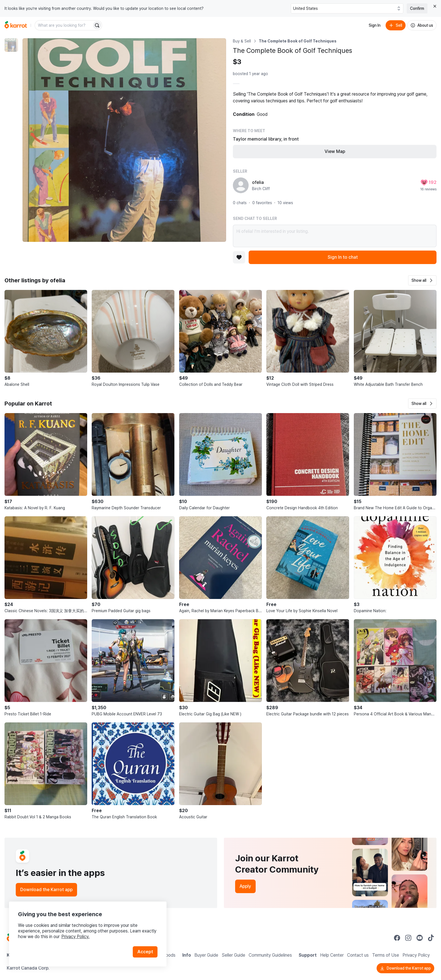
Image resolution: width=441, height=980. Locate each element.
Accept (145, 952)
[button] (422, 280)
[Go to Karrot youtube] (420, 938)
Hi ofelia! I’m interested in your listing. (335, 236)
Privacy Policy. (75, 937)
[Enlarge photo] (124, 140)
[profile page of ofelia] (241, 185)
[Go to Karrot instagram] (408, 938)
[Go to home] (16, 25)
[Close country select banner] (435, 6)
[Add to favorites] (239, 257)
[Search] (97, 25)
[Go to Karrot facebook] (397, 938)
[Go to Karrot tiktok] (431, 938)
